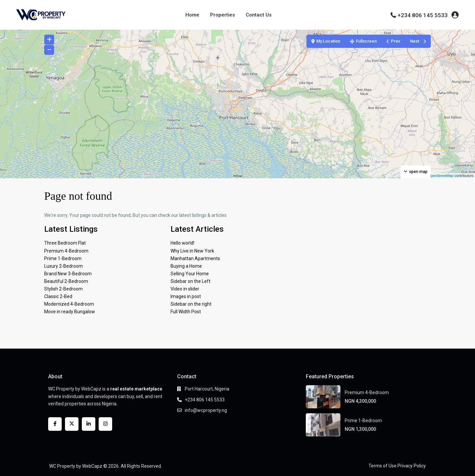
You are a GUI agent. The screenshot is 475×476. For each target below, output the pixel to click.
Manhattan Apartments (195, 258)
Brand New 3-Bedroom (68, 274)
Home (192, 15)
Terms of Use (382, 466)
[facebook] (55, 424)
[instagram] (105, 424)
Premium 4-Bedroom (66, 251)
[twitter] (72, 424)
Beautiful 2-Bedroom (66, 281)
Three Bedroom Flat (65, 243)
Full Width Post (186, 312)
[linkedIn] (89, 424)
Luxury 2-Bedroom (63, 266)
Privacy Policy (412, 466)
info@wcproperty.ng (206, 410)
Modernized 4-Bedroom (69, 304)
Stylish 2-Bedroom (63, 289)
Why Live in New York (192, 251)
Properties (222, 15)
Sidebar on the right (191, 304)
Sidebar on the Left (190, 281)
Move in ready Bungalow (70, 312)
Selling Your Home (190, 274)
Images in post (186, 296)
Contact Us (259, 15)
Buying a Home (186, 266)
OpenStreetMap (441, 176)
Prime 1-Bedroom (63, 258)
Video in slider (185, 289)
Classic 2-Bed (58, 296)
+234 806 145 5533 (423, 15)
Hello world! (182, 243)
